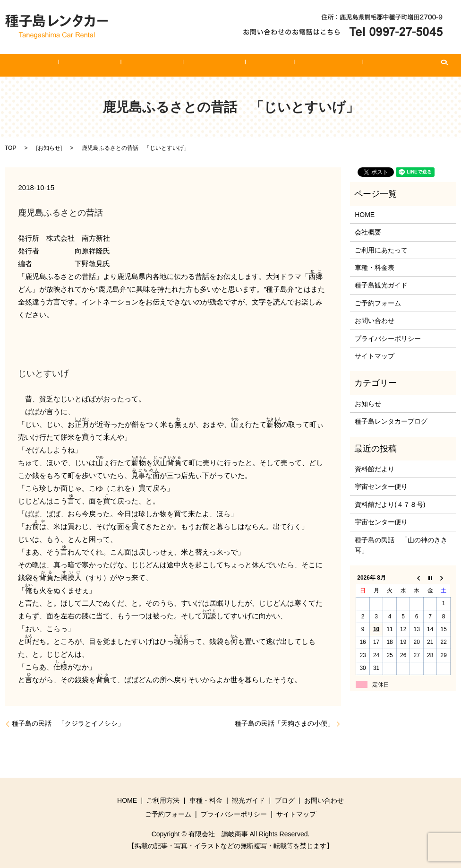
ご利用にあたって (381, 250)
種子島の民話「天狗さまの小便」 (284, 723)
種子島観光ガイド (381, 285)
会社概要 (368, 232)
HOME (73, 65)
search (399, 65)
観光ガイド (213, 65)
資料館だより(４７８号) (390, 504)
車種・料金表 (375, 268)
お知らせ (49, 148)
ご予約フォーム (360, 65)
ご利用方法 (116, 65)
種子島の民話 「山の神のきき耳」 (401, 545)
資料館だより (375, 469)
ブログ (256, 65)
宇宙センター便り (381, 486)
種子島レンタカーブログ (391, 421)
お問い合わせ (301, 65)
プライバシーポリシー (388, 339)
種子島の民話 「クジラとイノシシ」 (68, 723)
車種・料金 (164, 65)
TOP (10, 148)
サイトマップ (375, 356)
